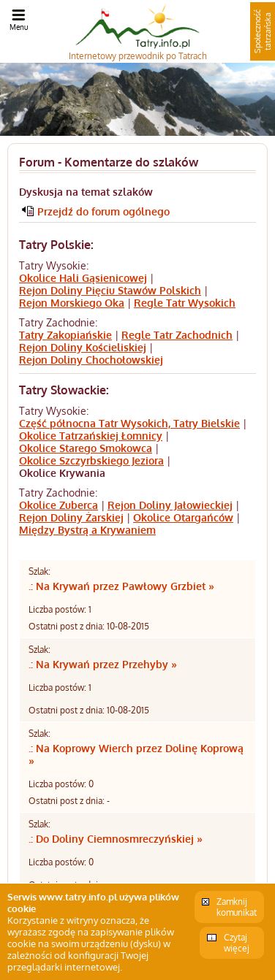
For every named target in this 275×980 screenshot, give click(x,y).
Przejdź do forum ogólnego (103, 211)
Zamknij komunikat (237, 907)
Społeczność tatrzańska (263, 31)
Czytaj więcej (237, 943)
